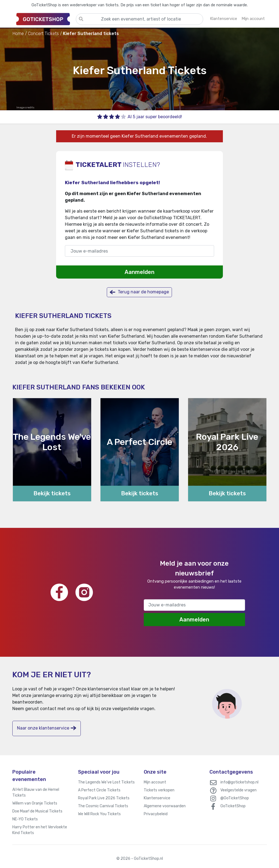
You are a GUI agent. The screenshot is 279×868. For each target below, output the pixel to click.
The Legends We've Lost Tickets (106, 782)
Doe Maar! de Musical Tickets (37, 811)
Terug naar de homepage (139, 292)
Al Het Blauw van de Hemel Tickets (36, 792)
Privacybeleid (156, 814)
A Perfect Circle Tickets (99, 790)
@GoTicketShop (235, 798)
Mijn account (155, 782)
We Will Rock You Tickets (99, 814)
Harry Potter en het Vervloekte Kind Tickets (40, 830)
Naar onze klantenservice (47, 728)
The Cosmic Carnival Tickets (103, 806)
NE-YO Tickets (25, 819)
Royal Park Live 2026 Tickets (104, 798)
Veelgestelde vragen (238, 790)
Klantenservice (157, 798)
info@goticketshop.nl (239, 782)
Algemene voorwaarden (165, 806)
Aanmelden (139, 272)
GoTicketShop (233, 806)
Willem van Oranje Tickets (35, 803)
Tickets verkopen (159, 790)
